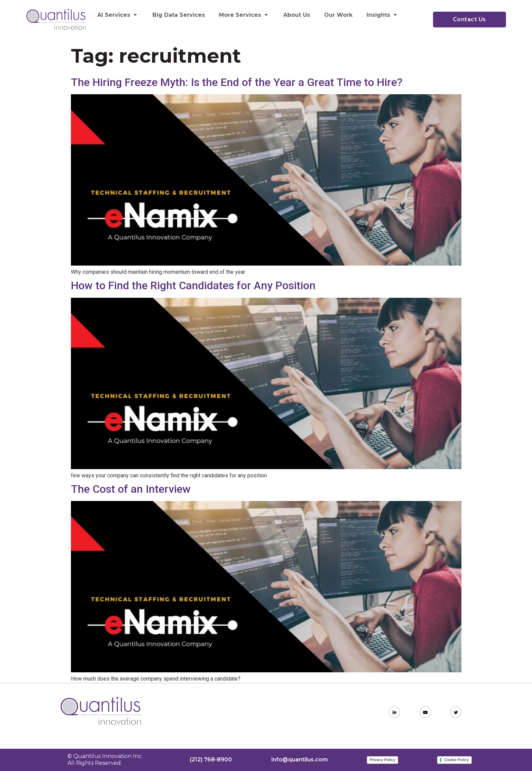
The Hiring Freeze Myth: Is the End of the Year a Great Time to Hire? (237, 82)
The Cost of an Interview (131, 489)
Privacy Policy (382, 760)
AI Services (118, 15)
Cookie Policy (456, 760)
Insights (382, 15)
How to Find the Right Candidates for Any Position (193, 285)
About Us (297, 15)
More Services (244, 15)
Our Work (338, 15)
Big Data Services (179, 15)
